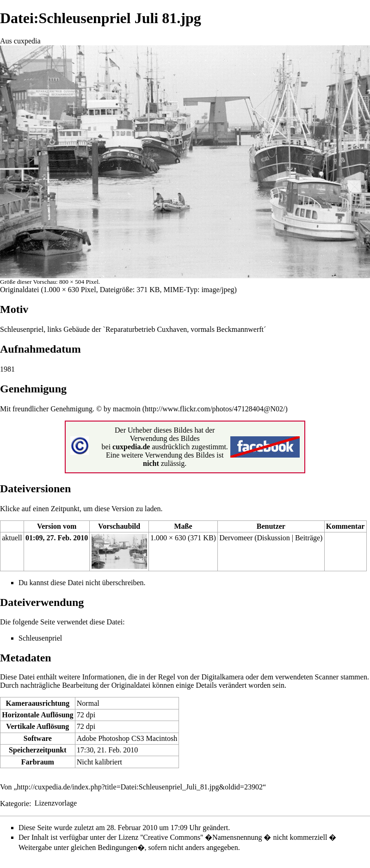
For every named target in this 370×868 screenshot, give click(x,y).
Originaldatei (19, 290)
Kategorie (15, 803)
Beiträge (308, 538)
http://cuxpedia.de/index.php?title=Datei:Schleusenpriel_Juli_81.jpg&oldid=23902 (140, 787)
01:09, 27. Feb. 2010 (57, 538)
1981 (7, 369)
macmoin (127, 409)
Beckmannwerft (240, 329)
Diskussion (274, 538)
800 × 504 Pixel (79, 282)
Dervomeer (236, 538)
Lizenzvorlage (56, 803)
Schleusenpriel (22, 329)
